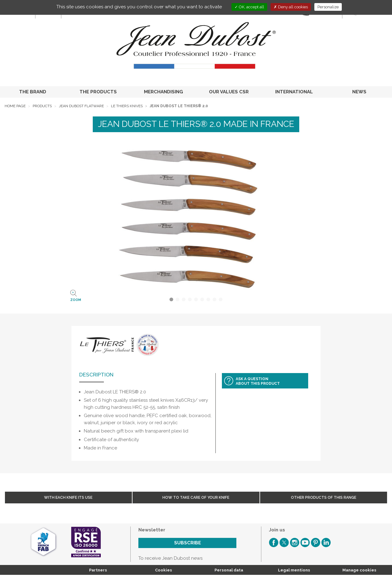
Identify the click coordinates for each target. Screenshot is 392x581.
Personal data (229, 570)
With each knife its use (68, 498)
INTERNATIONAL (294, 92)
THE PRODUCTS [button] (98, 92)
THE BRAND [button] (33, 92)
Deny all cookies (291, 7)
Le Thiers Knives (127, 106)
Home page (15, 106)
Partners (98, 570)
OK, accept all (249, 7)
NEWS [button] (359, 92)
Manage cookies (359, 570)
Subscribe (188, 543)
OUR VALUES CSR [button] (229, 92)
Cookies (163, 570)
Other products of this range (324, 498)
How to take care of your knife (196, 498)
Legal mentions (294, 570)
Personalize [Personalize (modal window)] (328, 7)
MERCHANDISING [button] (163, 92)
